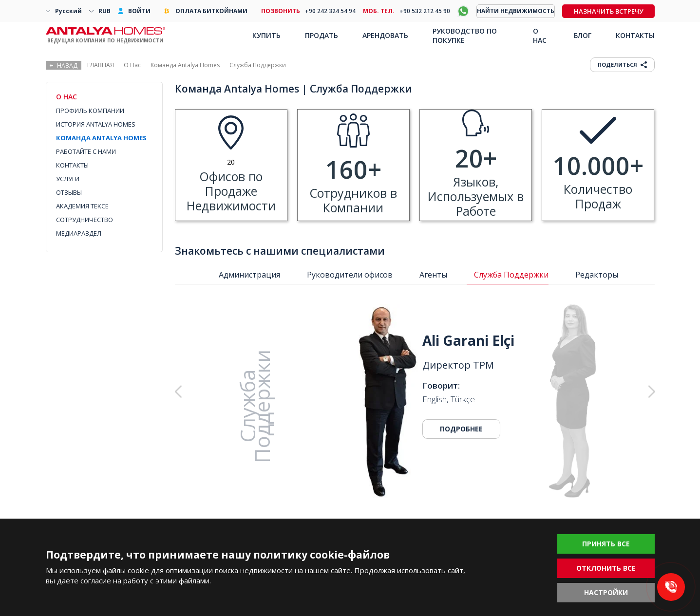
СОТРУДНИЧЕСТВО (85, 220)
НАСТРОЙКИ (606, 592)
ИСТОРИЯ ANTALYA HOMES (96, 124)
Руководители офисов (350, 275)
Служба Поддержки (511, 275)
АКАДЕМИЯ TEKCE (82, 206)
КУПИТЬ (266, 35)
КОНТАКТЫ (72, 165)
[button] (602, 392)
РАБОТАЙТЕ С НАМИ (86, 151)
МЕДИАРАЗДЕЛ (79, 233)
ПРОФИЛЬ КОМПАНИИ (90, 111)
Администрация (249, 275)
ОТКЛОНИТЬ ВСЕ (606, 568)
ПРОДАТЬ (322, 35)
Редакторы (597, 275)
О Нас (132, 65)
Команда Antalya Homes (185, 65)
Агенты (433, 275)
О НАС (540, 36)
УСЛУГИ (68, 179)
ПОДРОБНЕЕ (461, 429)
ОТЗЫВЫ (69, 192)
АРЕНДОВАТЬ (385, 35)
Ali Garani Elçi (468, 340)
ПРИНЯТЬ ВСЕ (606, 544)
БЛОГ (583, 35)
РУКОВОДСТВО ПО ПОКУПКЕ (465, 36)
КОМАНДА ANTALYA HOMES (101, 138)
